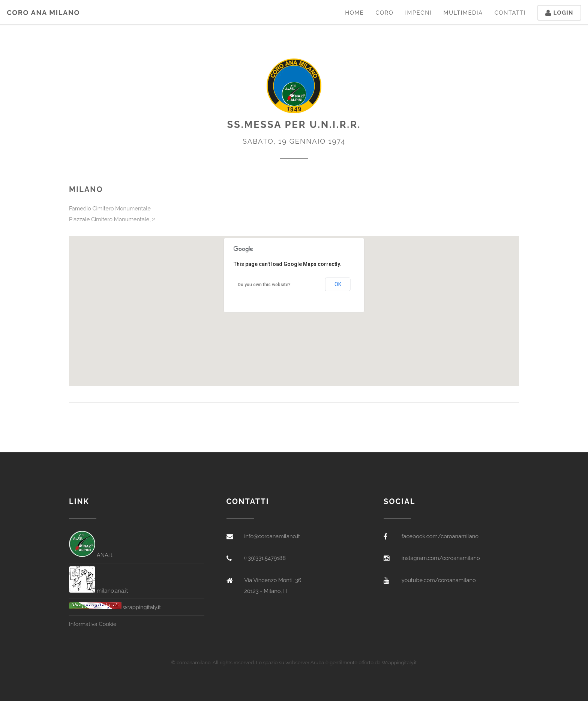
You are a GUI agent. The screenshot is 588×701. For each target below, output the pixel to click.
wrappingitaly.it (115, 607)
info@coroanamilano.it (272, 536)
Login (559, 13)
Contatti (510, 13)
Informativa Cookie (93, 624)
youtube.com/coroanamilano (439, 580)
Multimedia (463, 13)
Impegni (418, 13)
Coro (384, 13)
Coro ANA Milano (43, 13)
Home (354, 13)
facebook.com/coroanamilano (440, 536)
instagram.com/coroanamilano (441, 558)
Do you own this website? (264, 285)
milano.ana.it (99, 591)
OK (338, 284)
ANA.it (91, 555)
